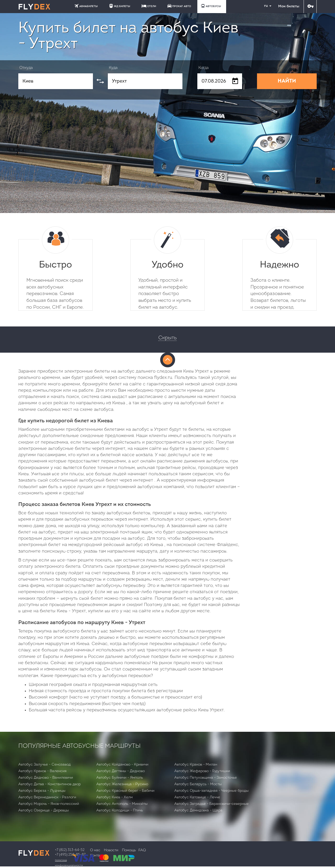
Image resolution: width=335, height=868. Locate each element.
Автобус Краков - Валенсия (42, 771)
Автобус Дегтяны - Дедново (121, 771)
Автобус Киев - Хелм (115, 797)
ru (266, 6)
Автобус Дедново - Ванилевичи (46, 778)
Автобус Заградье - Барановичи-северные (211, 804)
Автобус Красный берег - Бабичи (125, 791)
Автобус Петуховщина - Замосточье (206, 778)
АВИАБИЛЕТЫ (86, 6)
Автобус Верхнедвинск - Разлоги (47, 797)
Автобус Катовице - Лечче (197, 797)
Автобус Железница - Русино (122, 784)
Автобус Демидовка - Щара (198, 810)
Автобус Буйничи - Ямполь (120, 778)
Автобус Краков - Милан (196, 765)
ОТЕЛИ (149, 6)
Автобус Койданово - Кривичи (122, 765)
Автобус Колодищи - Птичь (120, 810)
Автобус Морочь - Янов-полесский (49, 804)
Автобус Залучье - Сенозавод (44, 765)
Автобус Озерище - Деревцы (44, 810)
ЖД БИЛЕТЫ (120, 6)
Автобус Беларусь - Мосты (198, 784)
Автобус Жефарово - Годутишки (202, 771)
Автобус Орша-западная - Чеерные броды (211, 791)
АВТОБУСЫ (211, 6)
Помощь (129, 850)
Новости (111, 850)
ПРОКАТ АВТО (179, 6)
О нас (95, 850)
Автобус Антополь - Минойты (122, 804)
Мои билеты (289, 6)
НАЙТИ (287, 81)
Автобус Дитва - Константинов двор (49, 784)
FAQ (142, 850)
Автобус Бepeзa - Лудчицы (42, 791)
